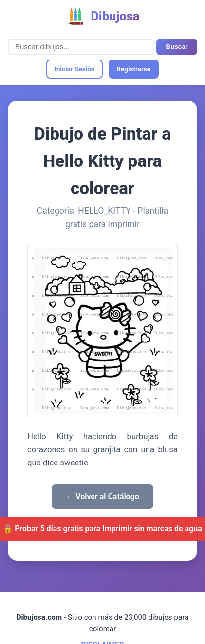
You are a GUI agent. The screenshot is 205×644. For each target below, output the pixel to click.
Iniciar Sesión (75, 69)
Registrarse (133, 69)
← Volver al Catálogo (102, 496)
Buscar (177, 47)
